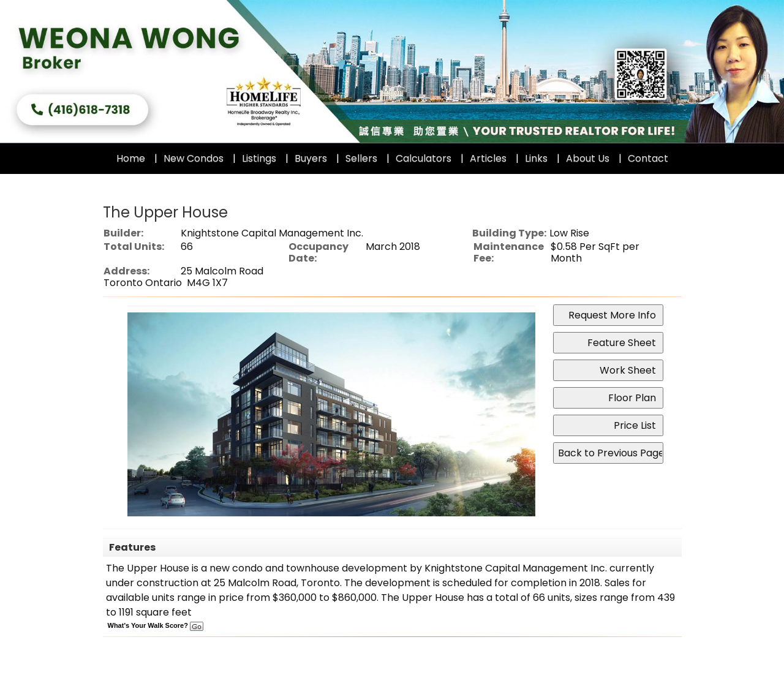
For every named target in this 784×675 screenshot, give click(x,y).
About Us (588, 158)
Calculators (424, 158)
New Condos (194, 158)
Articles (488, 158)
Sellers (361, 158)
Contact (648, 158)
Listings (259, 158)
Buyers (311, 158)
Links (536, 158)
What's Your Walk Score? (156, 625)
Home (131, 158)
